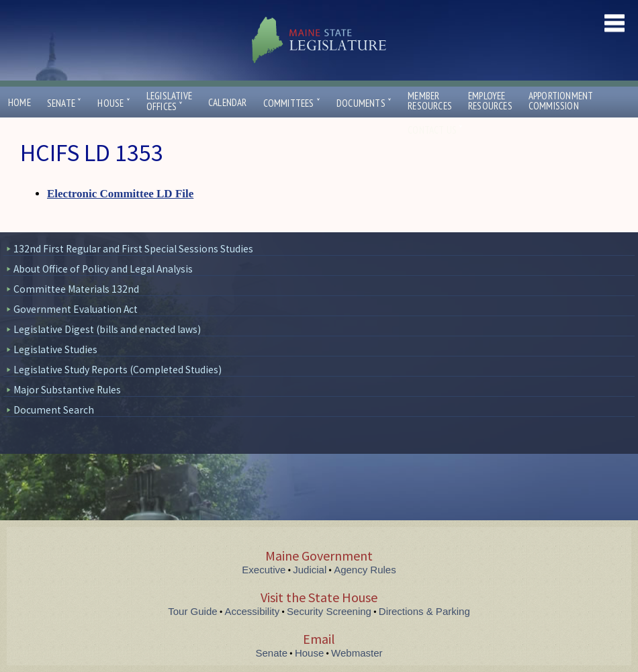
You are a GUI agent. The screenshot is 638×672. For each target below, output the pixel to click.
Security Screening (329, 611)
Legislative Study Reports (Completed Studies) (118, 370)
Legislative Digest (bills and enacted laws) (107, 329)
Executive (264, 570)
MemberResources (430, 101)
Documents (364, 103)
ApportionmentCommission (561, 101)
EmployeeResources (490, 101)
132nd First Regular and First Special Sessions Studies (133, 249)
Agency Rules (365, 570)
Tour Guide (192, 611)
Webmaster (357, 653)
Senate (64, 103)
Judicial (310, 570)
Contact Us (435, 130)
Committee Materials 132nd (76, 289)
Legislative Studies (55, 349)
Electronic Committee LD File (120, 194)
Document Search (54, 410)
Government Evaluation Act (76, 309)
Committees (292, 103)
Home (19, 102)
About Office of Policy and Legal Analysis (103, 269)
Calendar (228, 102)
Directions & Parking (424, 611)
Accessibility (253, 611)
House (113, 103)
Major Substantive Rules (67, 390)
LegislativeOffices (169, 101)
